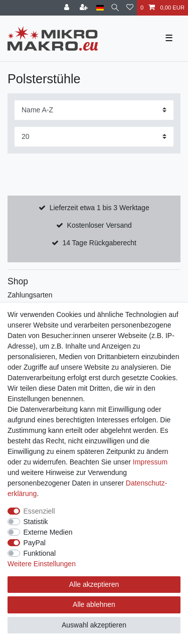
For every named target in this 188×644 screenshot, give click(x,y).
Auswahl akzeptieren (94, 625)
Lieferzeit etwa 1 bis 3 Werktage (100, 208)
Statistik (36, 522)
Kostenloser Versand (100, 225)
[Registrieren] (85, 8)
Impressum (150, 462)
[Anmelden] (68, 8)
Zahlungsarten (30, 295)
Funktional (40, 553)
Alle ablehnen (94, 604)
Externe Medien (48, 532)
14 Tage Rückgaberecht (99, 243)
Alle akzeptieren (94, 584)
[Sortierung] (94, 110)
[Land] (100, 8)
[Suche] (115, 8)
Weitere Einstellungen (42, 564)
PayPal (35, 543)
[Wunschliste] (130, 8)
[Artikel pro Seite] (94, 137)
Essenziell (39, 511)
